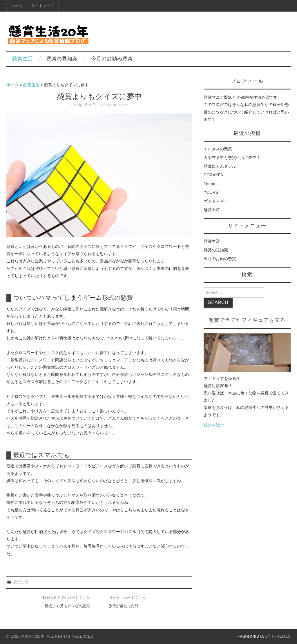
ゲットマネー (216, 201)
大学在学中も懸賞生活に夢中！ (232, 158)
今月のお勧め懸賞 (112, 59)
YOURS (211, 192)
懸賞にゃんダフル (220, 166)
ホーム (17, 6)
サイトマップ (43, 6)
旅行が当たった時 (124, 606)
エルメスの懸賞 (218, 149)
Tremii (209, 184)
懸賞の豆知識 (62, 59)
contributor (115, 105)
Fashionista (251, 636)
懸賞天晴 (212, 210)
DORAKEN (214, 175)
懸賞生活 (23, 59)
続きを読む (214, 425)
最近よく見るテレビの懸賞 (67, 606)
